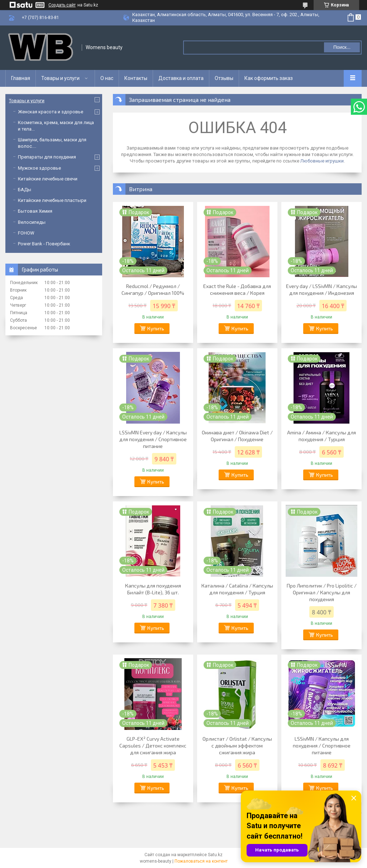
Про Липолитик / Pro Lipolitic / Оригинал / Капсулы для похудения (322, 592)
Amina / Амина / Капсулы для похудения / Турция (321, 436)
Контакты (136, 78)
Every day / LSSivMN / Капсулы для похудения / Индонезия (321, 289)
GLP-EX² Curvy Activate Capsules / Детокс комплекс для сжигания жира (153, 746)
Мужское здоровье (39, 168)
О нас (107, 78)
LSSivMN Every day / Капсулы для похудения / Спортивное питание (153, 439)
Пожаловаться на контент (201, 861)
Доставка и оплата (181, 78)
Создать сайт (62, 5)
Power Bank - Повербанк (44, 244)
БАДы (25, 190)
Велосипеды (32, 222)
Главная (21, 78)
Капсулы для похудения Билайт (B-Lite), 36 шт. (153, 589)
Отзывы (224, 78)
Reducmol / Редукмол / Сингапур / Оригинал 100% (153, 289)
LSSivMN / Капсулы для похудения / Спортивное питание (322, 746)
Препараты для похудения (47, 157)
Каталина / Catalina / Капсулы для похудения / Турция (237, 589)
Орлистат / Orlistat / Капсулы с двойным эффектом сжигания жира (237, 746)
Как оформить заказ (269, 78)
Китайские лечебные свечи (48, 179)
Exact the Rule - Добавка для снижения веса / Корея (237, 289)
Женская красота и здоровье (51, 112)
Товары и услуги (60, 78)
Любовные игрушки (322, 161)
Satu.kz (215, 855)
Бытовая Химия (35, 211)
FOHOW (26, 233)
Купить (156, 328)
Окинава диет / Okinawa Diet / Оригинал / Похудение (237, 436)
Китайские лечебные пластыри (52, 200)
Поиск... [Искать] (342, 47)
